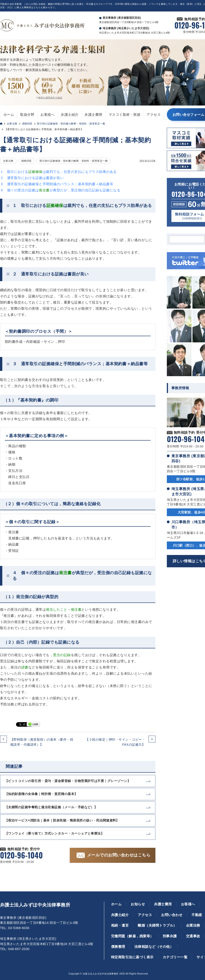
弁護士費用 (93, 115)
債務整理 (118, 947)
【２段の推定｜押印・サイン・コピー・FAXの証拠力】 (115, 742)
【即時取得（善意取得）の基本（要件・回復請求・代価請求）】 (42, 742)
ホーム (9, 115)
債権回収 (27, 124)
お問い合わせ (172, 915)
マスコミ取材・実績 (124, 115)
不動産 (197, 915)
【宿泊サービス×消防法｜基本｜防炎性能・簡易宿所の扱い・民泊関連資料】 (62, 820)
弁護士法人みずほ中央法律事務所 (35, 905)
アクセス (154, 115)
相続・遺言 (120, 925)
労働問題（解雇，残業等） (132, 936)
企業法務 (12, 124)
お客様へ (48, 115)
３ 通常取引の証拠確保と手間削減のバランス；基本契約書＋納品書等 (57, 184)
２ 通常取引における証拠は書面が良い (32, 178)
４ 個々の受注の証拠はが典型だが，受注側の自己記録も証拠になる (60, 190)
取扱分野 (27, 115)
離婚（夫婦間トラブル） (157, 925)
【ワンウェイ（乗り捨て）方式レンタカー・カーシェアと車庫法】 (54, 833)
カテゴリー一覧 (175, 957)
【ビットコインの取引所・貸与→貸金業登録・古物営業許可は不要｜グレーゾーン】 (68, 781)
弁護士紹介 (70, 115)
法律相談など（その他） (154, 947)
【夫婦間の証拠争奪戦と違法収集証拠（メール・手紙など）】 (51, 807)
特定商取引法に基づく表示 (132, 957)
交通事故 (193, 936)
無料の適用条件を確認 (50, 98)
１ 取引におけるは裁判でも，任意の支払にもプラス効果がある (58, 172)
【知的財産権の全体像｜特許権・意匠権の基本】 (41, 794)
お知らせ (138, 904)
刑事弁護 (170, 936)
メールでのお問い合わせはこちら (119, 855)
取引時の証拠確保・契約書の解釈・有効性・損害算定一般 (71, 124)
